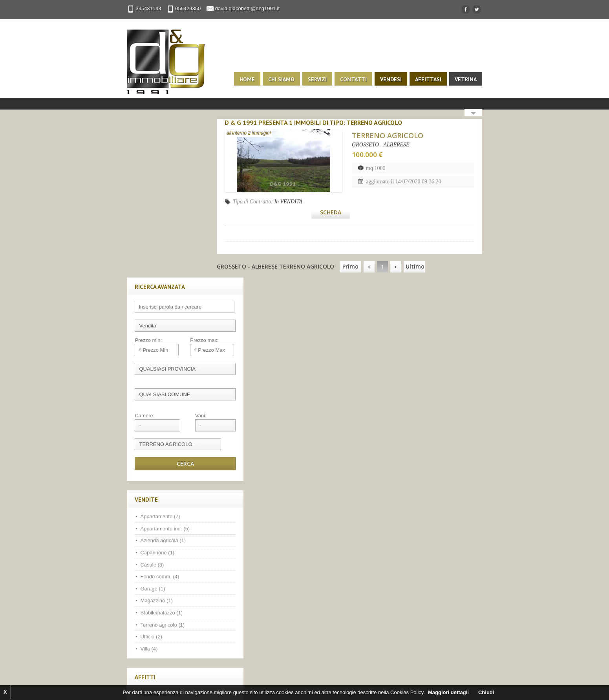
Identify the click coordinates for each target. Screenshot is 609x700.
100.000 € (377, 154)
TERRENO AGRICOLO (397, 135)
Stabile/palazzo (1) (155, 454)
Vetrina (473, 79)
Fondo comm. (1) (153, 547)
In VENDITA (301, 202)
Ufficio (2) (144, 478)
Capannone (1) (151, 394)
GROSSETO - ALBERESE (390, 145)
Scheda (461, 200)
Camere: (138, 257)
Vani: (186, 257)
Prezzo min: (142, 182)
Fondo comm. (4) (153, 418)
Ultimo (427, 254)
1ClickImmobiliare (391, 677)
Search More (480, 114)
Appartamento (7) (153, 358)
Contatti (360, 79)
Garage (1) (146, 430)
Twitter (153, 621)
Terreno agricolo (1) (156, 466)
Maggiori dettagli (448, 692)
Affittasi (435, 79)
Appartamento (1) (153, 536)
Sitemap (309, 684)
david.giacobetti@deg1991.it (240, 8)
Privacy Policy (280, 684)
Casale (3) (145, 406)
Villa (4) (142, 490)
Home (254, 79)
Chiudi (486, 692)
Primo (363, 254)
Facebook (136, 621)
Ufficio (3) (144, 571)
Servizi (324, 79)
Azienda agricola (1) (156, 382)
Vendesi (398, 79)
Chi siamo (288, 79)
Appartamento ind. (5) (158, 370)
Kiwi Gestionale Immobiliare (228, 684)
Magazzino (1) (150, 442)
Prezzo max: (190, 182)
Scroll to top (473, 671)
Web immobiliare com (167, 684)
